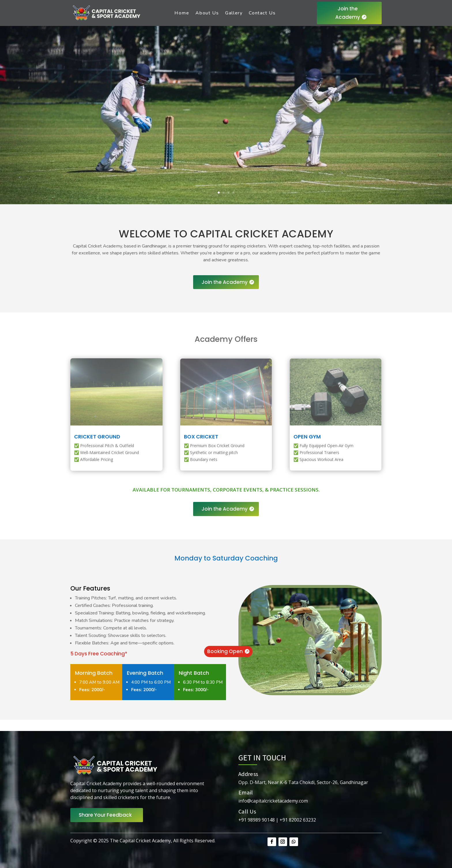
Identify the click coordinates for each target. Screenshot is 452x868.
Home (182, 13)
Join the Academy (348, 13)
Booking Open (225, 651)
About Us (207, 13)
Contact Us (262, 13)
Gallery (234, 13)
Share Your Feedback (105, 815)
